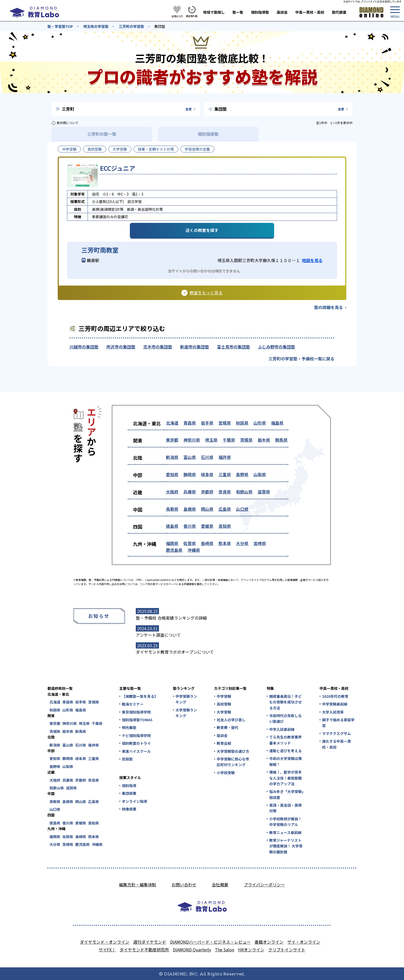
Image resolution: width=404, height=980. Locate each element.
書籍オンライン (269, 942)
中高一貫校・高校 (310, 12)
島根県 (190, 509)
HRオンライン (251, 950)
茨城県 (246, 440)
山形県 (260, 423)
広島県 (225, 509)
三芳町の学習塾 (131, 26)
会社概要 (220, 885)
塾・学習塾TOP (60, 26)
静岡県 (190, 474)
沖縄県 (194, 550)
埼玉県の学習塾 (96, 26)
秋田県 (242, 423)
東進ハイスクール (136, 751)
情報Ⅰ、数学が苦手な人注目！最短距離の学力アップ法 (285, 778)
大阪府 (172, 492)
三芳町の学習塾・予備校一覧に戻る (301, 359)
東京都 (172, 440)
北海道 (172, 423)
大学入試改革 (333, 712)
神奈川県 (192, 440)
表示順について (68, 123)
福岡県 (172, 543)
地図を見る (312, 260)
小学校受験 (226, 773)
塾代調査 (339, 12)
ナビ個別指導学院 (136, 735)
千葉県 (229, 440)
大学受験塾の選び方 (233, 751)
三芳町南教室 (100, 250)
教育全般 (224, 743)
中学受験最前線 (335, 704)
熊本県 (225, 543)
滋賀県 (264, 492)
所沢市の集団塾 (121, 347)
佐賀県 (190, 543)
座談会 (282, 12)
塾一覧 (238, 12)
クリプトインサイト (287, 950)
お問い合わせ (184, 885)
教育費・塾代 (228, 727)
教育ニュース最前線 (285, 832)
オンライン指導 (134, 801)
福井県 (225, 457)
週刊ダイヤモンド (150, 942)
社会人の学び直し (231, 720)
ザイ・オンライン (304, 942)
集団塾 (160, 26)
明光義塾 (129, 727)
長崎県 (207, 543)
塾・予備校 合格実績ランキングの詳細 (171, 618)
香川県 (190, 526)
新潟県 (172, 457)
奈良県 (225, 492)
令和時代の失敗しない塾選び (285, 718)
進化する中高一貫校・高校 (336, 744)
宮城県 (225, 423)
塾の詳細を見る (329, 307)
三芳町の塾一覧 (102, 134)
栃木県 (264, 440)
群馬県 (281, 440)
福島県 (277, 423)
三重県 (225, 474)
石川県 (207, 457)
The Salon (225, 950)
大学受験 (120, 149)
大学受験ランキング (186, 713)
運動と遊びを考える (285, 751)
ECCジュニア (118, 168)
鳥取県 (172, 509)
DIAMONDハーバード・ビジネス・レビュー (210, 942)
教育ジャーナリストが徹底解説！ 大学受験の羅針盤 (286, 846)
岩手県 (207, 423)
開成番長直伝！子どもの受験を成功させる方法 (285, 702)
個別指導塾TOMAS (137, 720)
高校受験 (95, 149)
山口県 (242, 509)
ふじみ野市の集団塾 (276, 347)
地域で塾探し (214, 12)
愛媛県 (207, 526)
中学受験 (69, 149)
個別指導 (129, 785)
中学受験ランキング (186, 699)
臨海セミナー (133, 704)
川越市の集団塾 (84, 347)
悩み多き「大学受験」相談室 (286, 794)
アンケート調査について (158, 635)
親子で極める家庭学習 (338, 723)
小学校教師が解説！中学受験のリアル (285, 822)
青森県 (190, 423)
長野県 (242, 474)
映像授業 (129, 809)
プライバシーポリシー (264, 885)
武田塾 (127, 759)
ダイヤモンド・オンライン (105, 942)
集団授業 (129, 793)
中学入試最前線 (282, 729)
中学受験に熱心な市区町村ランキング (233, 762)
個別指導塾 (260, 12)
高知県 (225, 526)
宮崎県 (260, 543)
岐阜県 (207, 474)
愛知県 (172, 474)
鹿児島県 (174, 550)
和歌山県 (244, 492)
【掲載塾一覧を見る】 (140, 696)
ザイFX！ (107, 950)
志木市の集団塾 (158, 347)
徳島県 (172, 526)
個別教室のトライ (136, 743)
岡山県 (207, 509)
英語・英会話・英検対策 (285, 808)
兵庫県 (190, 492)
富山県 (190, 457)
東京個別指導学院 (136, 712)
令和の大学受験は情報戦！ (285, 761)
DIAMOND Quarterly (192, 950)
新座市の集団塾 (195, 347)
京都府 (207, 492)
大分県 (242, 543)
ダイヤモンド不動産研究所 (144, 950)
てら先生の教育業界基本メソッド (285, 740)
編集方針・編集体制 (138, 885)
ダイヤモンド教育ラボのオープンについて (175, 652)
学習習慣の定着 (197, 149)
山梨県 (260, 474)
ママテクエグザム (336, 733)
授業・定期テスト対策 (156, 149)
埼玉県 (211, 440)
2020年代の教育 (335, 696)
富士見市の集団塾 (233, 347)
